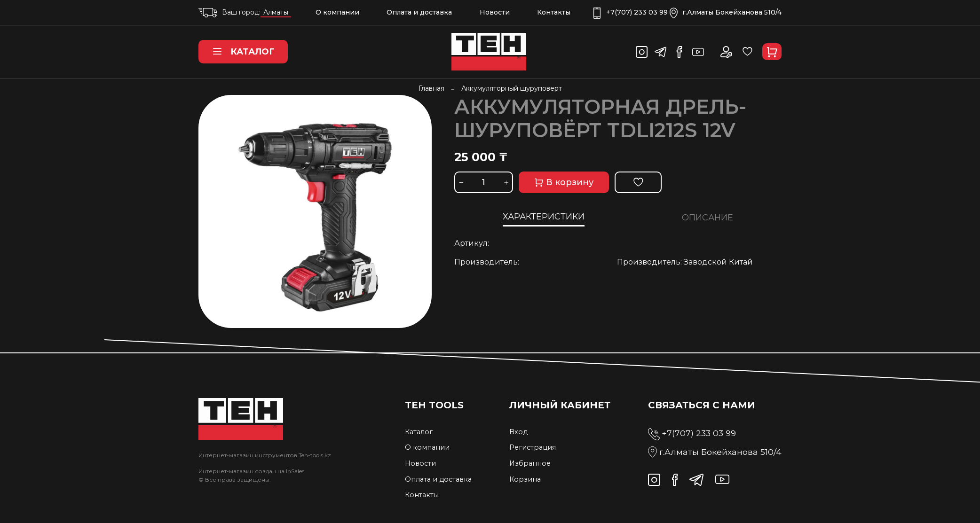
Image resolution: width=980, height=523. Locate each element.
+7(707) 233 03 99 (631, 12)
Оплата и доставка (419, 12)
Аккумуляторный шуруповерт (512, 88)
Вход (518, 432)
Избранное (530, 463)
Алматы (276, 12)
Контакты (554, 12)
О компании (337, 12)
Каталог (243, 52)
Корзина (525, 479)
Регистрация (533, 447)
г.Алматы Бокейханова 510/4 (726, 12)
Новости (495, 12)
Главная (431, 88)
